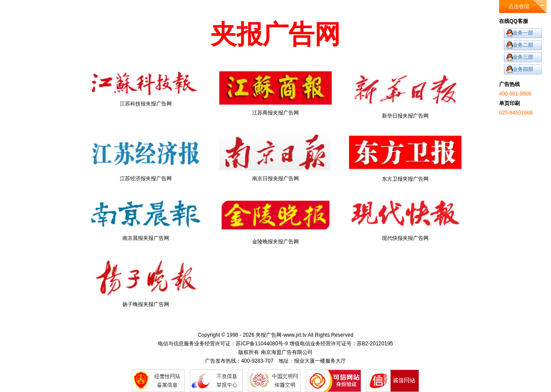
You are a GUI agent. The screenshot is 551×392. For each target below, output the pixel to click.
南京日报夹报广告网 (275, 158)
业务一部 (523, 33)
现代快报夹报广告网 (405, 219)
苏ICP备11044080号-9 (262, 344)
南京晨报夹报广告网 (146, 219)
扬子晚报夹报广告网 (146, 283)
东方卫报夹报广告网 (405, 158)
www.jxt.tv (295, 335)
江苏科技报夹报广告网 (146, 89)
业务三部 (523, 57)
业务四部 (523, 69)
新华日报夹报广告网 (405, 95)
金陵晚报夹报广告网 (275, 221)
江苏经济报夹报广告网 (146, 158)
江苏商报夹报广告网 (275, 94)
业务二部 (523, 45)
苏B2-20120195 (375, 344)
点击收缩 (519, 6)
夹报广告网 (269, 335)
